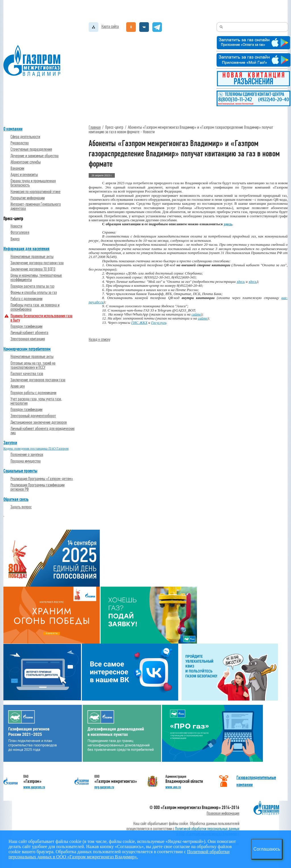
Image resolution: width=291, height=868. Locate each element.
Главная (95, 127)
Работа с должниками (26, 299)
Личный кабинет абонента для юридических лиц (42, 431)
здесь (241, 282)
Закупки (10, 443)
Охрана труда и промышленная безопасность (33, 183)
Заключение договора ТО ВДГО (33, 269)
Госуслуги (159, 323)
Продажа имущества (26, 461)
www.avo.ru (173, 787)
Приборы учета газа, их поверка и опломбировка (35, 307)
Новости (16, 226)
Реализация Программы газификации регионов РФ (38, 487)
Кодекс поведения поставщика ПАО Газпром (36, 449)
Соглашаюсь (267, 849)
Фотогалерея (20, 233)
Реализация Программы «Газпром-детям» (42, 479)
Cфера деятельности (25, 137)
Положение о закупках (27, 455)
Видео (15, 239)
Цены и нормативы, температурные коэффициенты (36, 278)
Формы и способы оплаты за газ (34, 293)
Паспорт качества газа (27, 374)
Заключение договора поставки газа (37, 263)
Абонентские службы (26, 162)
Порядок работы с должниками (33, 393)
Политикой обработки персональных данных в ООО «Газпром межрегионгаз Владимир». (119, 854)
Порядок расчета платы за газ (32, 286)
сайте (196, 314)
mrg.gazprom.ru (104, 787)
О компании (13, 129)
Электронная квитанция (28, 339)
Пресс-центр (13, 219)
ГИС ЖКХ (139, 323)
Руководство (20, 143)
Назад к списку (99, 339)
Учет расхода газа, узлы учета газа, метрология (36, 401)
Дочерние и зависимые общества (35, 156)
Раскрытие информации (28, 198)
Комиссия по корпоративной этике (36, 192)
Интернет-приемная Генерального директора (36, 206)
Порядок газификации (26, 326)
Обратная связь (16, 499)
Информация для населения (26, 249)
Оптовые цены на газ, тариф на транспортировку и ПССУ (33, 365)
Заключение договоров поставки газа (38, 380)
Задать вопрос (21, 507)
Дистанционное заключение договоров (39, 422)
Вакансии (17, 168)
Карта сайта (110, 26)
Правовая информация (223, 813)
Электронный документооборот (33, 416)
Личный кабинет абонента (29, 333)
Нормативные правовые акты (32, 257)
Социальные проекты (20, 471)
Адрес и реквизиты (24, 175)
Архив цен (18, 386)
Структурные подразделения (31, 149)
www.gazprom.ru (34, 787)
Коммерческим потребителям (27, 349)
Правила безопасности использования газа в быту (41, 318)
